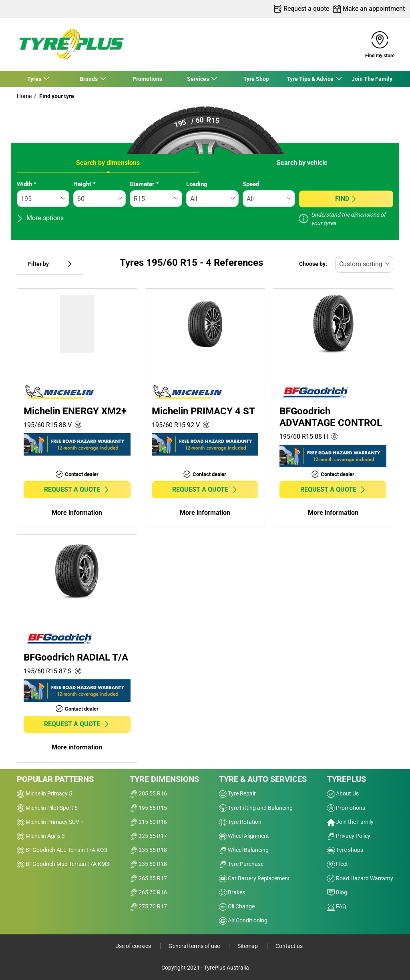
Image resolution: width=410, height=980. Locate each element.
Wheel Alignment (244, 836)
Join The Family (372, 79)
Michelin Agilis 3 (41, 836)
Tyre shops (345, 850)
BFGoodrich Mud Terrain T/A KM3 (63, 864)
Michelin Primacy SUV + (50, 822)
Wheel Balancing (244, 850)
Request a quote (77, 489)
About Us (343, 793)
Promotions (147, 79)
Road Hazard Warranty (360, 878)
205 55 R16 (148, 793)
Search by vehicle (302, 163)
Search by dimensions (108, 163)
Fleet (338, 864)
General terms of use (195, 946)
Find (346, 199)
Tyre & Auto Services (263, 779)
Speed (251, 184)
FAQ (337, 906)
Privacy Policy (349, 836)
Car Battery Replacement (254, 878)
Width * (27, 184)
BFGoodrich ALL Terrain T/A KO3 (62, 850)
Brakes (232, 892)
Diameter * (144, 184)
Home (24, 96)
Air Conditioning (243, 920)
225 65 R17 (148, 836)
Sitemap (248, 946)
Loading (197, 184)
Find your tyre (56, 96)
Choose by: (313, 264)
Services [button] (198, 79)
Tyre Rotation (240, 822)
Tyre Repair (237, 793)
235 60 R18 (148, 864)
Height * (84, 184)
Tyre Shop (256, 79)
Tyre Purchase (241, 864)
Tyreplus (347, 779)
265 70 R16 (148, 892)
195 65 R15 (148, 808)
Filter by (50, 264)
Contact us (289, 946)
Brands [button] (89, 79)
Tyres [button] (34, 79)
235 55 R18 (148, 850)
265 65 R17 (148, 878)
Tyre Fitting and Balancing (256, 808)
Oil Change (237, 906)
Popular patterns (55, 779)
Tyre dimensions (164, 779)
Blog (337, 892)
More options (40, 218)
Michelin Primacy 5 (44, 793)
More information (77, 513)
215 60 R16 (148, 822)
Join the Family (350, 822)
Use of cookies (134, 946)
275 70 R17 (148, 906)
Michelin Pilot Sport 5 (47, 808)
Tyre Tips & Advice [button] (310, 79)
